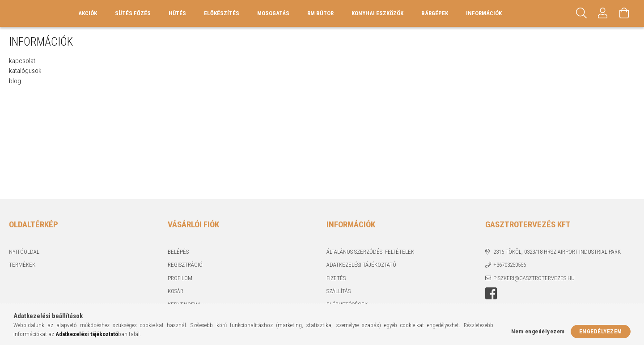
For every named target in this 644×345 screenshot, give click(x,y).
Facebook (491, 294)
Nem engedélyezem (538, 331)
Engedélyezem (601, 331)
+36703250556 (510, 265)
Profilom (180, 278)
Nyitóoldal (24, 252)
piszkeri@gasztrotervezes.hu (534, 278)
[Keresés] (581, 13)
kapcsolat (22, 61)
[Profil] (603, 13)
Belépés (178, 252)
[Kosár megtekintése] (624, 13)
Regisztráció (185, 265)
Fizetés (336, 278)
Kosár (176, 291)
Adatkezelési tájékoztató (361, 265)
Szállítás (339, 291)
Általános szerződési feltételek (370, 252)
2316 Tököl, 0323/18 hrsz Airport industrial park (557, 252)
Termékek (22, 265)
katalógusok (25, 71)
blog (15, 81)
